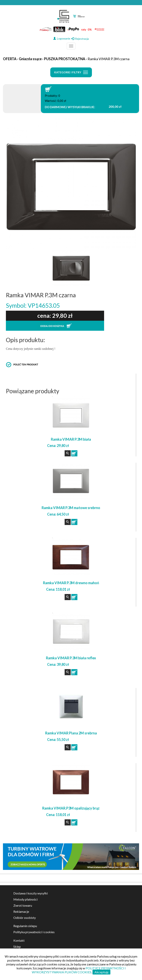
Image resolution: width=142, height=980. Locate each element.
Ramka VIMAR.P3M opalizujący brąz (71, 808)
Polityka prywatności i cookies (34, 932)
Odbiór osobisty (25, 918)
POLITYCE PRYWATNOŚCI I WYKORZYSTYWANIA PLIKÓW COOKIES (79, 970)
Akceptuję (101, 972)
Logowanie (62, 38)
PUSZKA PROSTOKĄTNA (65, 59)
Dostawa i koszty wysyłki (31, 893)
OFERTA (10, 59)
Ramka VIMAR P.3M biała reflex (71, 658)
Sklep (17, 946)
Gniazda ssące (30, 59)
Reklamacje (21, 911)
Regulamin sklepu (25, 926)
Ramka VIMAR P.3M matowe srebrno (71, 508)
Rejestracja (80, 39)
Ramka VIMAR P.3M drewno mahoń (71, 583)
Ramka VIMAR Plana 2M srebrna (71, 733)
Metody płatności (25, 899)
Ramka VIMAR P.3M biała (71, 439)
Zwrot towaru (23, 905)
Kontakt (19, 940)
